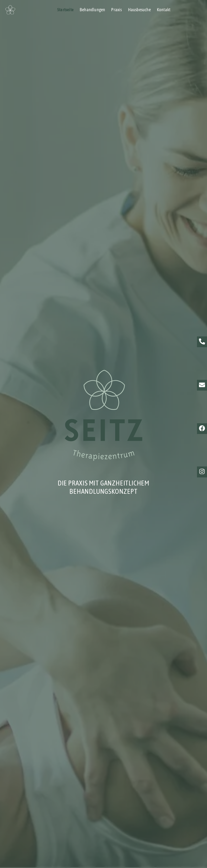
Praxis (116, 10)
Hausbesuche (139, 10)
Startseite (65, 10)
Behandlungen (92, 10)
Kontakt (164, 10)
